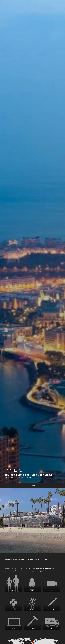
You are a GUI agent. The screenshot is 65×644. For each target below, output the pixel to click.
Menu (33, 485)
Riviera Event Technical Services (29, 475)
